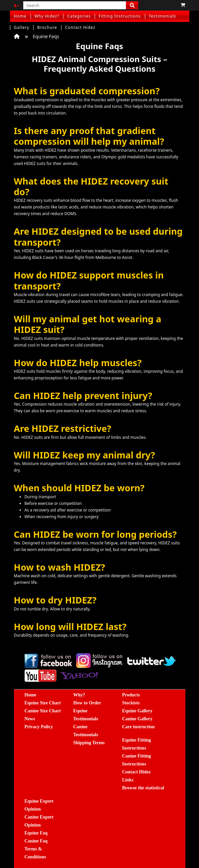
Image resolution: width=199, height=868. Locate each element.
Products (131, 695)
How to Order (87, 703)
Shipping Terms (89, 743)
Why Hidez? (47, 16)
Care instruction (139, 727)
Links (128, 780)
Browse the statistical (143, 788)
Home (20, 16)
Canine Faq (36, 841)
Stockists (131, 703)
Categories (79, 16)
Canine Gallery (137, 719)
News (30, 719)
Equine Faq (36, 833)
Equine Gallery (137, 711)
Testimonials (162, 16)
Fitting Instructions (120, 16)
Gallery (22, 27)
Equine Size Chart (43, 703)
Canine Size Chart (43, 711)
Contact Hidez (80, 27)
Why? (79, 695)
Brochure (47, 27)
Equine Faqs (46, 36)
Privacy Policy (39, 727)
